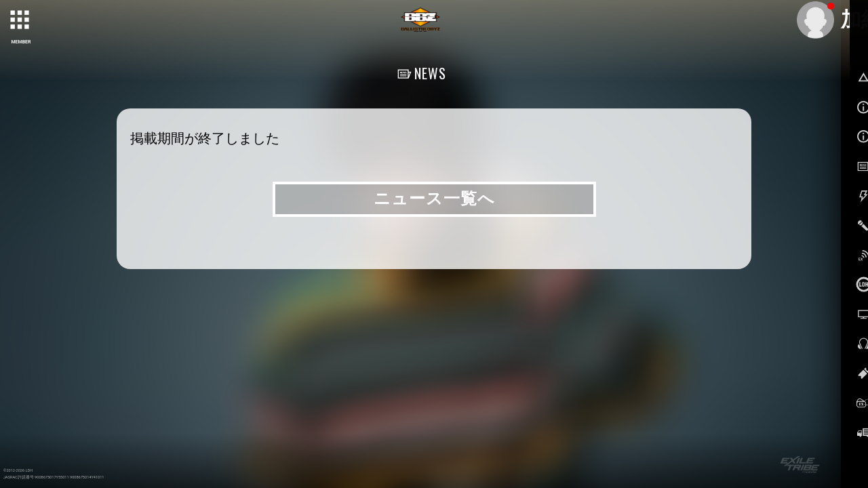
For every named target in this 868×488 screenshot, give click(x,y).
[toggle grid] (21, 21)
